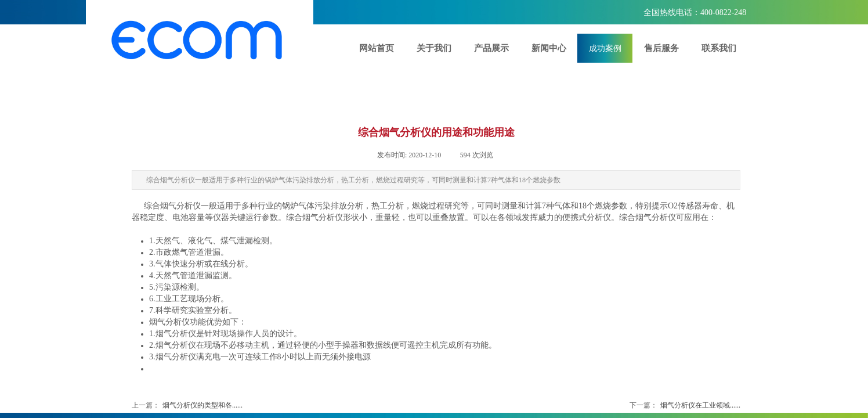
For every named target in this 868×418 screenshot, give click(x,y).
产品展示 (491, 48)
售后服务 (661, 48)
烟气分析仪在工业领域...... (685, 406)
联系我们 (719, 48)
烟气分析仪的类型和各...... (187, 406)
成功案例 (605, 48)
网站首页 (377, 48)
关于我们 (434, 48)
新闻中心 (549, 48)
